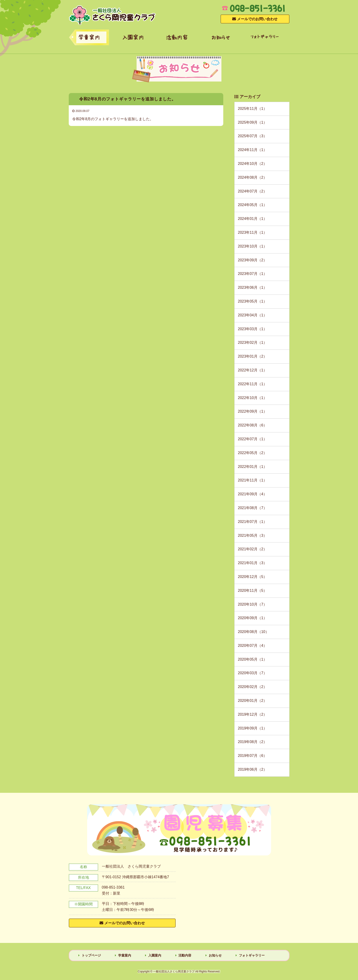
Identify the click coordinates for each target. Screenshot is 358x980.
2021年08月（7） (252, 508)
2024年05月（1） (252, 205)
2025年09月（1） (252, 122)
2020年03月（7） (252, 673)
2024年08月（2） (252, 177)
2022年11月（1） (252, 384)
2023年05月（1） (252, 301)
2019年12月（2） (252, 714)
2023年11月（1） (252, 232)
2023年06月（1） (252, 287)
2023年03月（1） (252, 329)
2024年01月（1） (252, 219)
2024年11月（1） (252, 150)
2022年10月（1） (252, 398)
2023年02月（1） (252, 343)
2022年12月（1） (252, 370)
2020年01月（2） (252, 701)
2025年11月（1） (252, 109)
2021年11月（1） (252, 480)
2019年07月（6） (252, 756)
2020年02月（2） (252, 687)
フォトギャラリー (265, 36)
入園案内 (133, 37)
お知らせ (221, 37)
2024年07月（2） (252, 191)
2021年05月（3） (252, 535)
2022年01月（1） (252, 467)
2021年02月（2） (252, 549)
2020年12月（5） (252, 577)
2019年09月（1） (252, 728)
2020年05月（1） (252, 659)
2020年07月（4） (252, 646)
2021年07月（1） (252, 522)
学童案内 (89, 37)
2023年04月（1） (252, 315)
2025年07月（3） (252, 136)
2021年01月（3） (252, 563)
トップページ (91, 955)
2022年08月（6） (252, 425)
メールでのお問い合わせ (125, 923)
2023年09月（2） (252, 260)
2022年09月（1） (252, 411)
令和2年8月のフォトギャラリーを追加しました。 (113, 119)
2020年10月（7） (252, 604)
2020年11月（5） (252, 591)
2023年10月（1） (252, 246)
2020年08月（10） (253, 632)
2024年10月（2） (252, 164)
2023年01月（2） (252, 356)
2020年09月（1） (252, 618)
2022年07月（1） (252, 439)
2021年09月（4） (252, 494)
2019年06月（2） (252, 769)
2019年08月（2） (252, 742)
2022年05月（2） (252, 453)
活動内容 (177, 37)
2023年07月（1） (252, 274)
